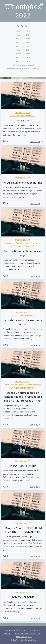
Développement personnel (23, 65)
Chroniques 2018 (23, 61)
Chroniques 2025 (23, 35)
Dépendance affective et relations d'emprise (22, 243)
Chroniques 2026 (23, 31)
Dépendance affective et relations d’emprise (23, 69)
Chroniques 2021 (23, 50)
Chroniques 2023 (23, 42)
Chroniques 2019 (23, 57)
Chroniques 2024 (23, 39)
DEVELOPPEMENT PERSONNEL (22, 116)
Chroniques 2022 (23, 46)
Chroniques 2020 (23, 54)
